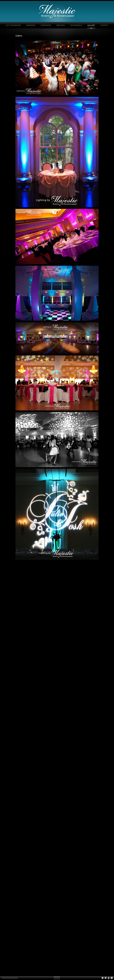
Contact (104, 25)
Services (61, 25)
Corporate (46, 25)
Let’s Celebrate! (13, 25)
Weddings (31, 25)
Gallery (91, 25)
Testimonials (76, 25)
